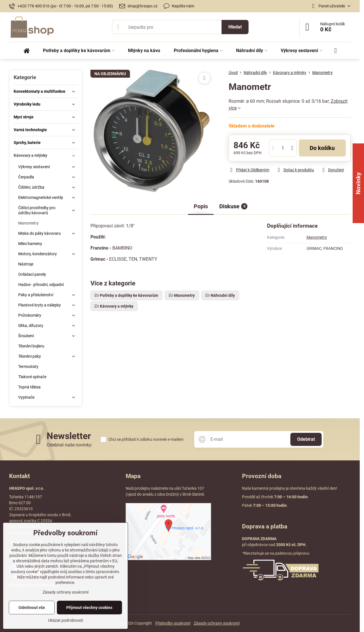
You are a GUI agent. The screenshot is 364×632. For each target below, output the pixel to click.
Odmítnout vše (32, 608)
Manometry (317, 237)
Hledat (235, 27)
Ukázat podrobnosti (66, 620)
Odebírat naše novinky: (70, 445)
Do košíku (322, 148)
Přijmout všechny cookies (89, 608)
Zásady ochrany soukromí (217, 623)
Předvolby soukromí (173, 623)
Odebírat (306, 439)
